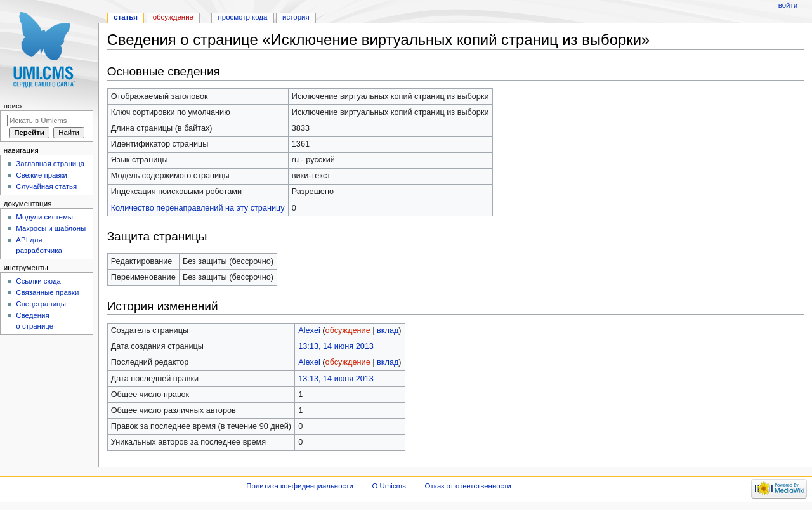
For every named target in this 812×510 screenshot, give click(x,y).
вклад (388, 330)
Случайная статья (46, 186)
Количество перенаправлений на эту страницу (198, 208)
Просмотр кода (243, 17)
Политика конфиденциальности (300, 486)
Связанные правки (47, 292)
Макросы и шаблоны (51, 228)
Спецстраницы (41, 304)
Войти (788, 5)
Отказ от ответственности (468, 486)
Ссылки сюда (38, 281)
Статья (126, 17)
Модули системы (44, 217)
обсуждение (348, 330)
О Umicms (389, 486)
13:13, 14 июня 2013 (336, 346)
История (296, 17)
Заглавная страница (50, 164)
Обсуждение (173, 17)
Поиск (13, 106)
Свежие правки (42, 175)
